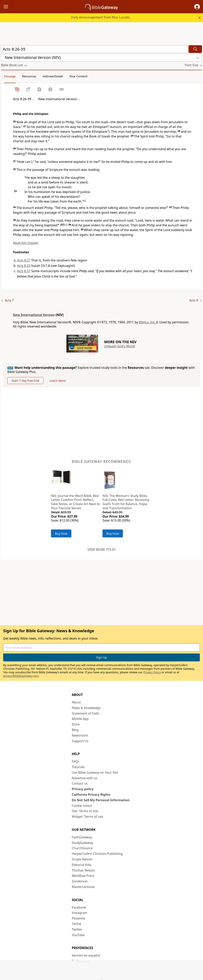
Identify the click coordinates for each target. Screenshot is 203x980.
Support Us (80, 741)
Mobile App (80, 719)
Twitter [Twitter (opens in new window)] (77, 929)
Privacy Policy (152, 672)
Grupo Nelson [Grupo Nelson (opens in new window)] (82, 859)
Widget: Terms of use (87, 817)
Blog (75, 730)
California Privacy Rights (91, 795)
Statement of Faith (86, 713)
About (76, 702)
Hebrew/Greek (53, 76)
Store (76, 724)
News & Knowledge (86, 708)
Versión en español (86, 955)
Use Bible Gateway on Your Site (95, 772)
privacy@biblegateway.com (21, 676)
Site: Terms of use (85, 811)
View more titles (101, 550)
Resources (29, 76)
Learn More (58, 380)
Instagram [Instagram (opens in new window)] (79, 913)
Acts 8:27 (24, 260)
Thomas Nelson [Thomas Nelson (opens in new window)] (83, 870)
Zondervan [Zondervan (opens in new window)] (80, 881)
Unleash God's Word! (120, 346)
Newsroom (80, 735)
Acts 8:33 (24, 266)
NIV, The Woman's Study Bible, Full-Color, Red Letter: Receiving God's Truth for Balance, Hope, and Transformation (126, 502)
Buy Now (61, 533)
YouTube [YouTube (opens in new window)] (78, 935)
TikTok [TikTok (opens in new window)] (77, 924)
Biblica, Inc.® (149, 322)
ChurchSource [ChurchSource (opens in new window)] (82, 848)
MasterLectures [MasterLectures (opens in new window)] (83, 887)
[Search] (195, 49)
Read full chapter (26, 243)
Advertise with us (85, 778)
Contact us (80, 783)
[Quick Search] (94, 49)
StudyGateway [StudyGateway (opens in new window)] (82, 843)
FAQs (76, 761)
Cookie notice (82, 806)
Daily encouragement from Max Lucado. (101, 17)
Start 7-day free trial (25, 380)
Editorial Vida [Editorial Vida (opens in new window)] (82, 865)
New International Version (34, 315)
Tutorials (78, 767)
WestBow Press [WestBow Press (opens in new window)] (83, 876)
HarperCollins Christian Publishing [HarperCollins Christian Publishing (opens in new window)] (97, 854)
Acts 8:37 (24, 271)
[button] (197, 7)
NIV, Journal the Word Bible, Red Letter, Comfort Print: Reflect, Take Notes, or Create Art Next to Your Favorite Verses (75, 502)
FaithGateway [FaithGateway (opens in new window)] (82, 837)
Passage (10, 76)
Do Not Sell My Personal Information (101, 800)
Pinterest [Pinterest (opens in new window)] (78, 918)
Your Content (78, 76)
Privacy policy (83, 789)
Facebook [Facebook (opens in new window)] (79, 907)
